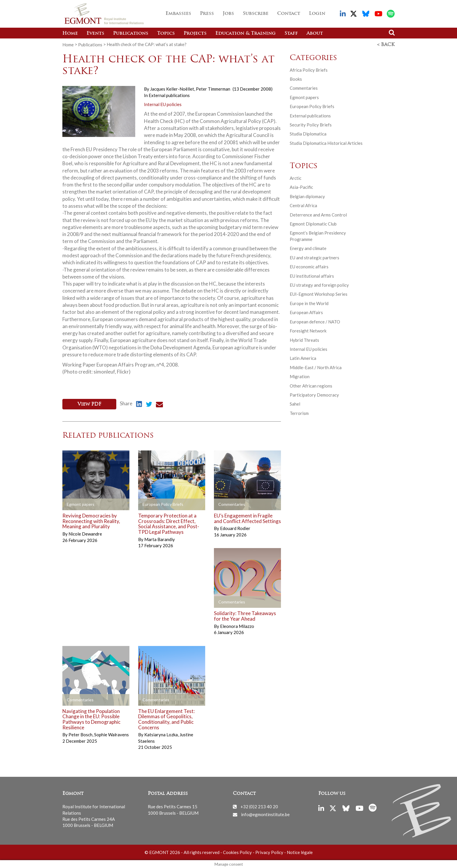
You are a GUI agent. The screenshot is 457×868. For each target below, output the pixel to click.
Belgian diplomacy (307, 196)
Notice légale (300, 852)
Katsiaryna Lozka (161, 734)
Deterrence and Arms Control (318, 214)
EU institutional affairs (312, 275)
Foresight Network (308, 330)
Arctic (296, 178)
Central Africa (303, 205)
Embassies (178, 14)
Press (207, 14)
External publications (169, 95)
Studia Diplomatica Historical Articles (326, 143)
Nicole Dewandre (85, 533)
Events (95, 34)
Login (317, 14)
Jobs (228, 14)
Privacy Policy (269, 852)
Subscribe (256, 14)
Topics (166, 34)
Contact (289, 14)
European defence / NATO (315, 321)
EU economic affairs (309, 266)
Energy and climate (308, 248)
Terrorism (299, 413)
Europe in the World (309, 303)
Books (296, 79)
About (315, 34)
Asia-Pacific (301, 187)
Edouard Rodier (235, 528)
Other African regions (311, 385)
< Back (386, 45)
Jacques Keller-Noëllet (173, 89)
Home (70, 34)
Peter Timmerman (213, 89)
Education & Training (246, 34)
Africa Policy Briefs (309, 69)
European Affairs (306, 312)
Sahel (295, 404)
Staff (291, 34)
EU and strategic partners (314, 257)
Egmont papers (304, 97)
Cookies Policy (237, 852)
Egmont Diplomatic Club (313, 223)
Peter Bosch (81, 734)
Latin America (303, 358)
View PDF (89, 404)
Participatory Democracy (314, 395)
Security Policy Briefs (311, 124)
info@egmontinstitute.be (265, 814)
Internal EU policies (163, 104)
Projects (195, 34)
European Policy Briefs (312, 106)
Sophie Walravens (111, 734)
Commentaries (304, 88)
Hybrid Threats (304, 339)
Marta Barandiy (160, 539)
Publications (131, 34)
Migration (300, 376)
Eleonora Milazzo (237, 626)
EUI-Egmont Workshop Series (319, 294)
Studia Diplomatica (308, 133)
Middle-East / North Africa (316, 367)
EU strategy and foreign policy (319, 285)
